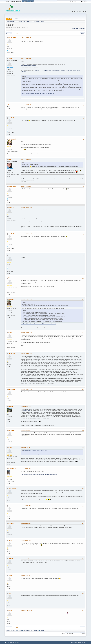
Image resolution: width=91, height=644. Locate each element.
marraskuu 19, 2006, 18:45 (26, 389)
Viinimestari (12, 488)
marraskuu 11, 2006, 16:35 (26, 234)
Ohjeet (72, 642)
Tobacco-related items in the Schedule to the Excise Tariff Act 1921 (38, 93)
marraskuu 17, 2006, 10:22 (26, 299)
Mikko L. (11, 523)
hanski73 (11, 207)
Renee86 (11, 430)
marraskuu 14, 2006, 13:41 (26, 255)
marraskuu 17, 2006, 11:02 (26, 333)
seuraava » (82, 29)
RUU (10, 160)
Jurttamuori (12, 139)
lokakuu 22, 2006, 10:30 (26, 59)
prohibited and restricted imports (29, 66)
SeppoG (11, 407)
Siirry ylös (9, 627)
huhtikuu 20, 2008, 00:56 (26, 469)
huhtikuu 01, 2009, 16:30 (26, 523)
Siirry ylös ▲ (84, 642)
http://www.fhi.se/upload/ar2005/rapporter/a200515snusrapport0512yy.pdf (39, 324)
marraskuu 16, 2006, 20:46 (26, 278)
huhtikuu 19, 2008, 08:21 (26, 448)
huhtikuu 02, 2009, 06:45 (26, 558)
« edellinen (75, 29)
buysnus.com (27, 411)
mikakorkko (12, 37)
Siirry (63, 633)
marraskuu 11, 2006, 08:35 (26, 207)
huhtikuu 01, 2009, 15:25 (26, 506)
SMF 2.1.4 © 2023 (8, 642)
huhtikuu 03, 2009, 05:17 (26, 576)
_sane (10, 506)
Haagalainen (12, 469)
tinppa (10, 611)
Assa (10, 255)
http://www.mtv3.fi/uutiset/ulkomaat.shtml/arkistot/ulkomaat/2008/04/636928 (39, 474)
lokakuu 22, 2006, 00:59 (26, 37)
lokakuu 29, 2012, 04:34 (26, 593)
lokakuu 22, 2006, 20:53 (26, 105)
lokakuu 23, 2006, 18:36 (26, 139)
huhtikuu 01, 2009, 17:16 (26, 541)
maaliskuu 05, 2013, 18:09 (26, 610)
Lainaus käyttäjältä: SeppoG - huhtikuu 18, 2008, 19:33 (35, 451)
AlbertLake (12, 354)
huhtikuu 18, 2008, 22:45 (26, 430)
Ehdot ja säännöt (78, 642)
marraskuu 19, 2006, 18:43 (26, 354)
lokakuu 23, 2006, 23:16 (26, 160)
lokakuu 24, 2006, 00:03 (26, 186)
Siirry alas (9, 33)
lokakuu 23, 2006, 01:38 (26, 118)
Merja (10, 278)
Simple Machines (15, 642)
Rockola (11, 299)
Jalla (10, 593)
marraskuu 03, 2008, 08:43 (26, 488)
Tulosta (83, 33)
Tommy (11, 558)
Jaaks (10, 59)
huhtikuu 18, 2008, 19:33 (26, 407)
